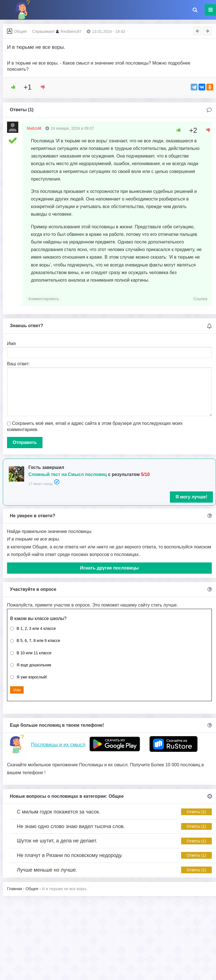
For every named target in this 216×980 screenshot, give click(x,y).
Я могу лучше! (191, 497)
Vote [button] (17, 690)
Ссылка (200, 299)
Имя (11, 344)
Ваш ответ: (18, 364)
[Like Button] (11, 87)
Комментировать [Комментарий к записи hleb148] (44, 299)
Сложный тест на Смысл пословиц (68, 474)
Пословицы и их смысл (58, 745)
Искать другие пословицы (110, 568)
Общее (20, 31)
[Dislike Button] (41, 87)
